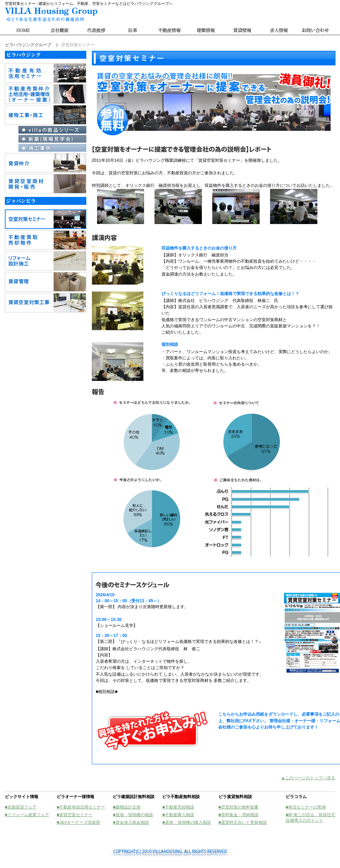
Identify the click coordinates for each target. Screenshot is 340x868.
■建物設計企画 (126, 807)
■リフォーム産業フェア (27, 815)
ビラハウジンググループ (28, 45)
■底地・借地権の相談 (133, 815)
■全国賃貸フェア (21, 807)
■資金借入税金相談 (131, 822)
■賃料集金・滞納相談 (239, 815)
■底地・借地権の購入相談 (186, 822)
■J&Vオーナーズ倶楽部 (79, 822)
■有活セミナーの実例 (306, 807)
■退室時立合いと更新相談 (243, 822)
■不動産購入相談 (178, 815)
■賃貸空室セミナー (75, 815)
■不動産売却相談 (178, 807)
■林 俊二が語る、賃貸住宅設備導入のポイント (311, 818)
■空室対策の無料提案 (239, 807)
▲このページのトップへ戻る (308, 778)
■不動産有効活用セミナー (81, 807)
